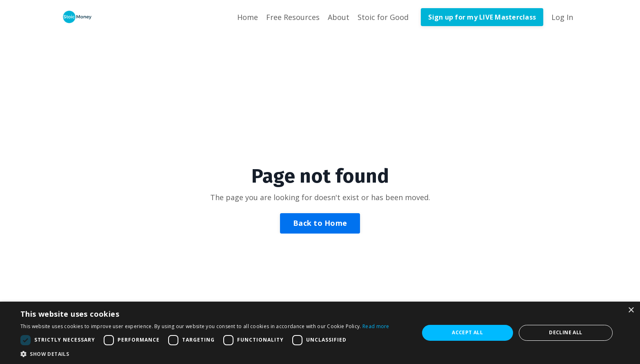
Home (248, 17)
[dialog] (320, 333)
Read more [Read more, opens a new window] (376, 326)
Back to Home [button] (320, 223)
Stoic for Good (383, 17)
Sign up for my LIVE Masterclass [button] (482, 17)
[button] (205, 354)
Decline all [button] (566, 332)
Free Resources (293, 17)
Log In (562, 17)
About (339, 17)
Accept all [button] (467, 332)
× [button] (631, 310)
